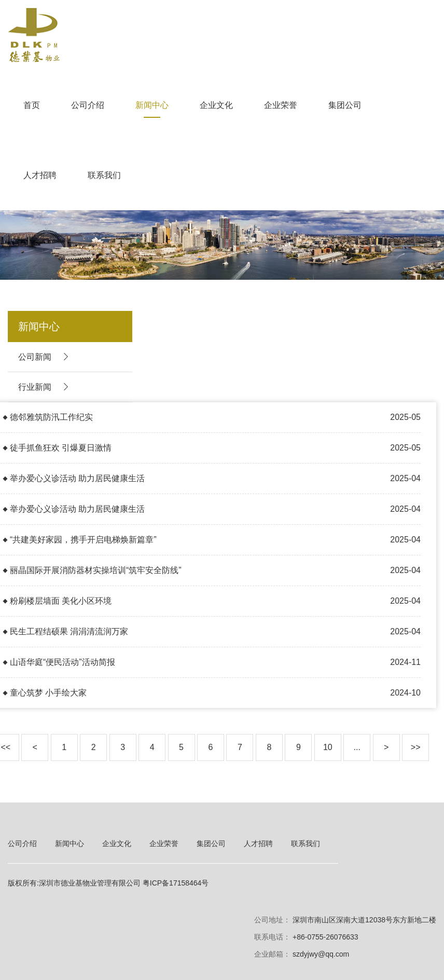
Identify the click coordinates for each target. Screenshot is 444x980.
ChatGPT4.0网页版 (256, 807)
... (357, 747)
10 (328, 747)
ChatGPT (17, 807)
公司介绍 (88, 105)
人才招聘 (40, 175)
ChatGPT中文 (26, 818)
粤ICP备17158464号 (176, 883)
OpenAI (51, 807)
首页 (32, 105)
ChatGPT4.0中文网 (330, 807)
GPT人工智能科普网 (405, 807)
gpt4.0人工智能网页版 (108, 807)
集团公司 (345, 105)
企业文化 (216, 105)
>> (416, 747)
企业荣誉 (281, 105)
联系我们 (104, 175)
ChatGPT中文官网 (185, 807)
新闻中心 (152, 105)
